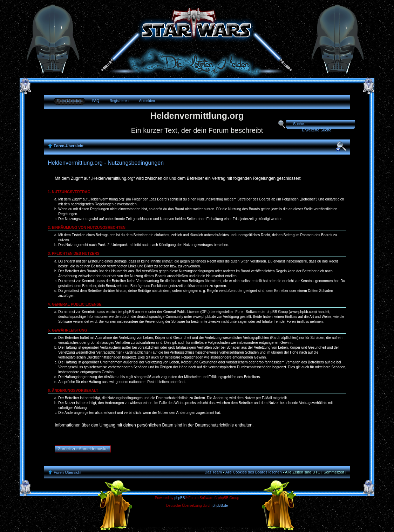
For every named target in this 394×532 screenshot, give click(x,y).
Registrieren (119, 101)
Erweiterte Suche (317, 130)
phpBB (179, 498)
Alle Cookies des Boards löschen (254, 472)
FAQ (96, 101)
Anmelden (147, 101)
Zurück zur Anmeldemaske (83, 449)
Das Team (213, 472)
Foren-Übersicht (69, 101)
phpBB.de (220, 506)
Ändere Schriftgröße (341, 146)
